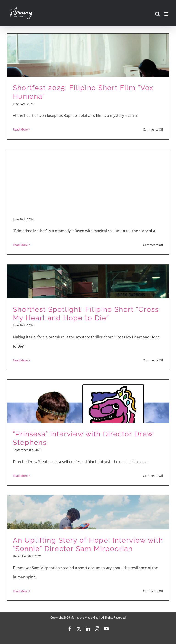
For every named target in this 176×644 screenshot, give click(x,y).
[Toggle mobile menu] (167, 14)
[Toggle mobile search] (157, 14)
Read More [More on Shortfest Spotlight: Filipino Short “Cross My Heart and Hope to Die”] (20, 360)
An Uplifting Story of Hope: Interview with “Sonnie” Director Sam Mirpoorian (88, 544)
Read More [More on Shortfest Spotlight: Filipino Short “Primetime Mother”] (20, 245)
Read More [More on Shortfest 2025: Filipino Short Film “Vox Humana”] (20, 129)
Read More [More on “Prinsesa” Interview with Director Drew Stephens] (20, 476)
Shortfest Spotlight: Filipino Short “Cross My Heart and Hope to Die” (86, 314)
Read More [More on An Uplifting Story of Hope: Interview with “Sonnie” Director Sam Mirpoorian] (20, 591)
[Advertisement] (88, 181)
